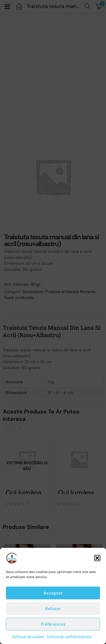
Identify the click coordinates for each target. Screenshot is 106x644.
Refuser (53, 609)
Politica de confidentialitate (69, 636)
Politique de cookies (28, 636)
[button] (97, 558)
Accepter (53, 593)
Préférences (53, 624)
